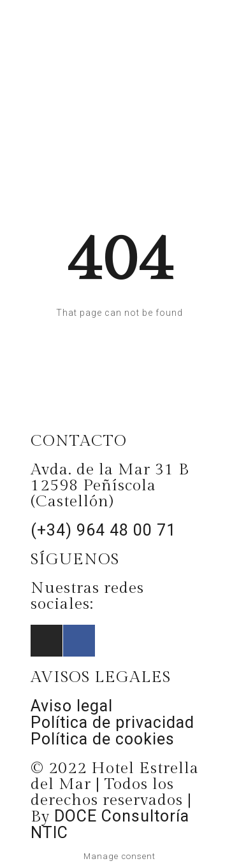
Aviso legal (72, 706)
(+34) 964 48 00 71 (103, 530)
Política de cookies (103, 739)
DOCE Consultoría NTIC (110, 824)
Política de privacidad (112, 722)
